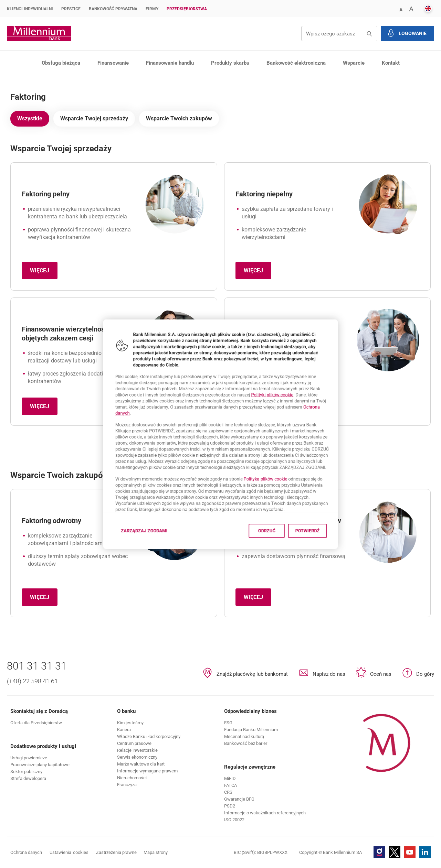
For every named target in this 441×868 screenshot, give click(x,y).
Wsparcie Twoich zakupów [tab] (179, 118)
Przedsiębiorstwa (187, 9)
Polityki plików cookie (285, 385)
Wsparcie (354, 63)
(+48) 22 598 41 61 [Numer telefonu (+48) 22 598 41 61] (32, 681)
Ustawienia (69, 853)
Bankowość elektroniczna (296, 63)
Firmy (152, 9)
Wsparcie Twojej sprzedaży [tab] (94, 118)
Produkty (60, 80)
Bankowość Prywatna (113, 9)
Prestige (71, 9)
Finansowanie (113, 63)
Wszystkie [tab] (30, 118)
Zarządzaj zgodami (130, 556)
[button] (401, 9)
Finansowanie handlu (170, 63)
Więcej (44, 273)
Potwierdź (328, 554)
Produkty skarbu (230, 63)
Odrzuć (278, 554)
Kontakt (391, 63)
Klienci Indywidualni (30, 9)
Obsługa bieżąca (61, 63)
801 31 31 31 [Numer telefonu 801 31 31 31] (37, 666)
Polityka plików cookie (276, 490)
